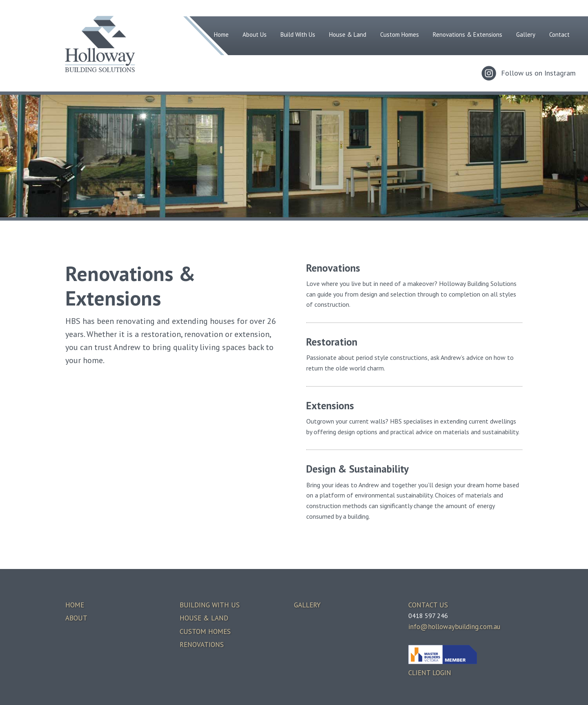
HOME (75, 605)
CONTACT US (428, 605)
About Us (255, 35)
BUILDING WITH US (210, 605)
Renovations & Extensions (468, 35)
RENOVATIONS (202, 645)
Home (221, 35)
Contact (559, 35)
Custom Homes (400, 35)
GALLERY (307, 605)
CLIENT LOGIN (430, 673)
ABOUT (76, 618)
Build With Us (298, 35)
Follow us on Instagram (538, 73)
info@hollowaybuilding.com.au (454, 627)
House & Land (348, 35)
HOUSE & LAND (204, 618)
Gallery (526, 35)
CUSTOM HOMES (205, 631)
